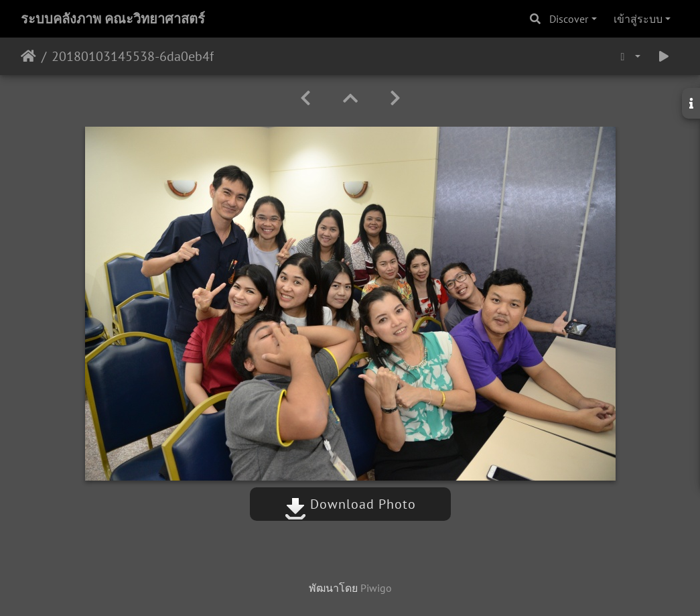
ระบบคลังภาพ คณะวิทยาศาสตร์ (113, 19)
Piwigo (376, 588)
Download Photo (350, 504)
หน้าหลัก (28, 56)
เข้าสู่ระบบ (638, 19)
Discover (569, 19)
